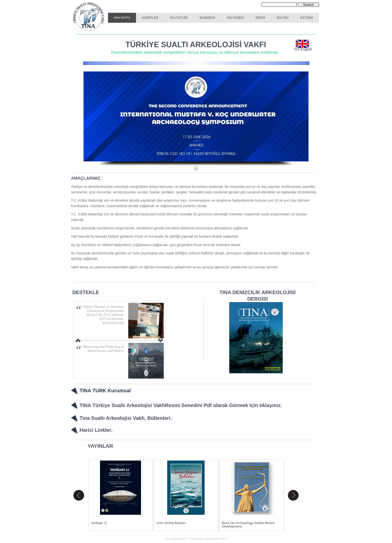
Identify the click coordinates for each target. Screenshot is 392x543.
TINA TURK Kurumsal (105, 391)
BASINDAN (207, 18)
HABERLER (150, 18)
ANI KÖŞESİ (235, 18)
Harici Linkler (95, 430)
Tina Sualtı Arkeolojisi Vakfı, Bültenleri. (126, 418)
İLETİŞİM (306, 18)
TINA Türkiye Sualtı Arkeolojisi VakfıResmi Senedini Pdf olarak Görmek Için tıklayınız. (181, 405)
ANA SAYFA (122, 18)
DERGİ (260, 18)
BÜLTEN (283, 18)
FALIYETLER (179, 18)
